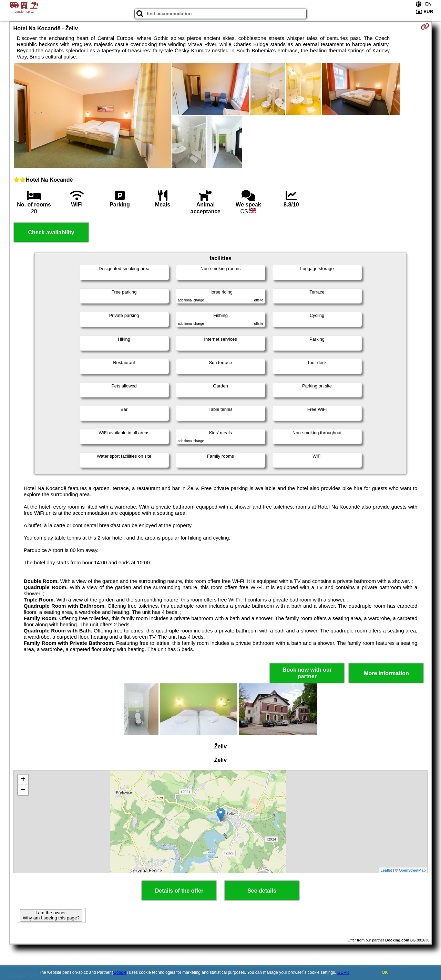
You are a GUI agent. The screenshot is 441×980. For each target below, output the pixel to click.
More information (386, 673)
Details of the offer (179, 891)
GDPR (343, 972)
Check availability (51, 232)
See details (262, 891)
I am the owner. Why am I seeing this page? (51, 915)
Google (120, 972)
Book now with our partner (307, 673)
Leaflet (386, 870)
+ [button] (23, 780)
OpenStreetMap (412, 870)
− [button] (23, 790)
